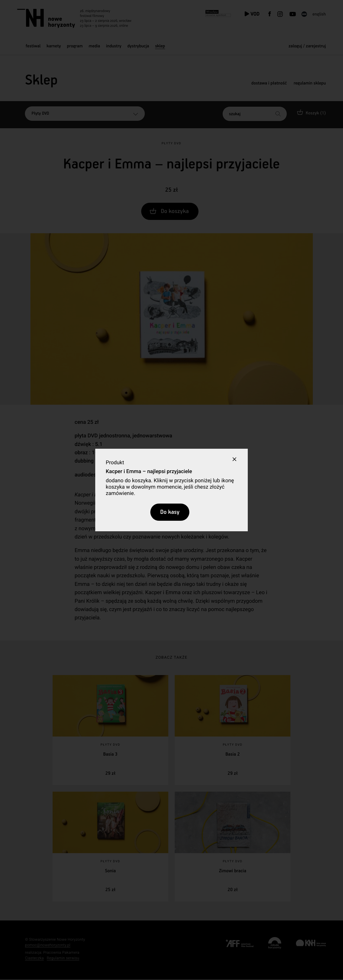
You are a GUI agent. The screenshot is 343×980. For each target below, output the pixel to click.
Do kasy (170, 512)
